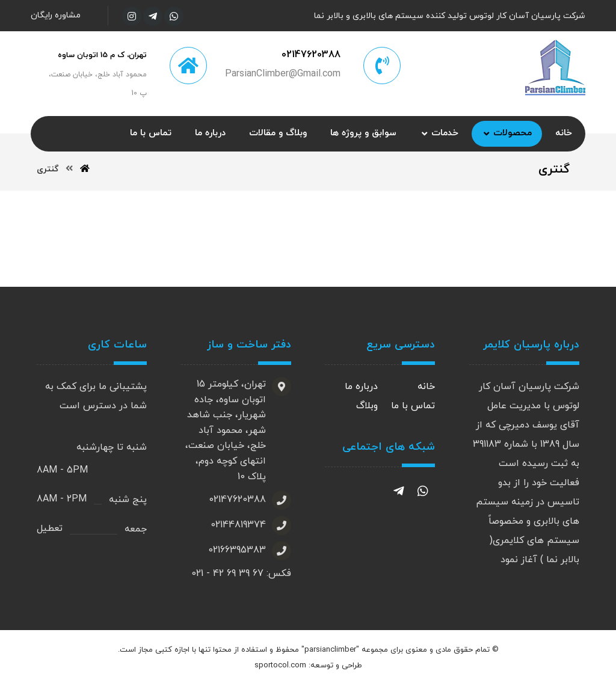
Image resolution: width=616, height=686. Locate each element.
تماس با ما (413, 406)
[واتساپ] (174, 16)
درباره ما (361, 387)
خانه (426, 387)
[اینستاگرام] (132, 16)
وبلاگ (367, 406)
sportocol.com (280, 666)
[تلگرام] (153, 16)
